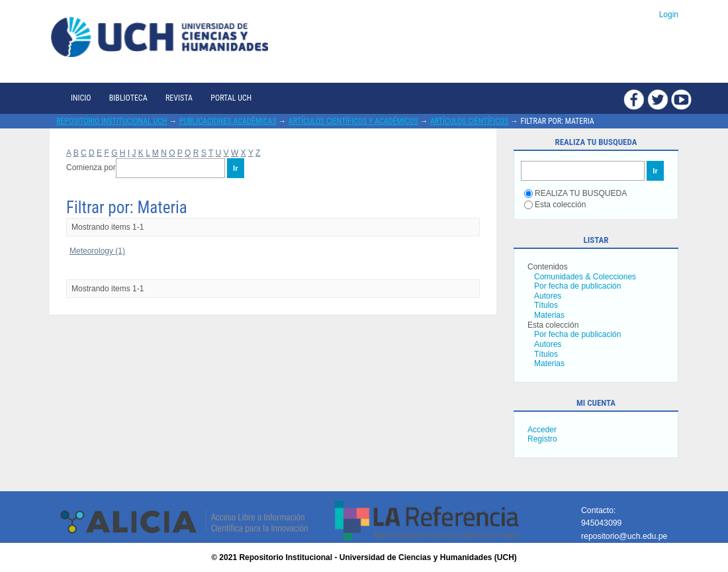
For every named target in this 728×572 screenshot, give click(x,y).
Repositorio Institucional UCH (112, 121)
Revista (179, 98)
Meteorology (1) (97, 251)
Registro (542, 439)
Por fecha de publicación (577, 286)
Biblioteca (128, 98)
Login (669, 15)
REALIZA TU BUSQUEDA (575, 193)
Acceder (542, 430)
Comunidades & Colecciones (585, 277)
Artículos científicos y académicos (353, 121)
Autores (548, 296)
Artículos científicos (469, 121)
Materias (549, 315)
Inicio (81, 98)
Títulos (546, 305)
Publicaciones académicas (228, 121)
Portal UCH (231, 98)
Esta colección (555, 205)
